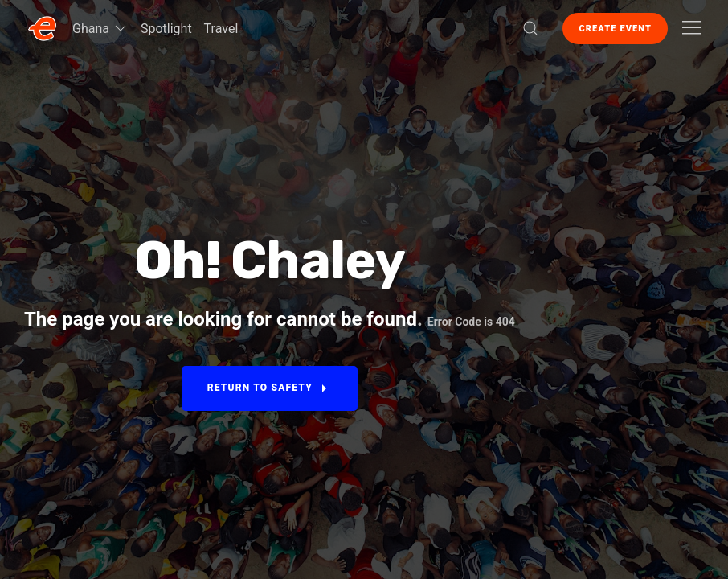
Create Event (615, 29)
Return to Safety (270, 388)
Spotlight (166, 29)
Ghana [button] (100, 28)
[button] (530, 28)
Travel (221, 29)
